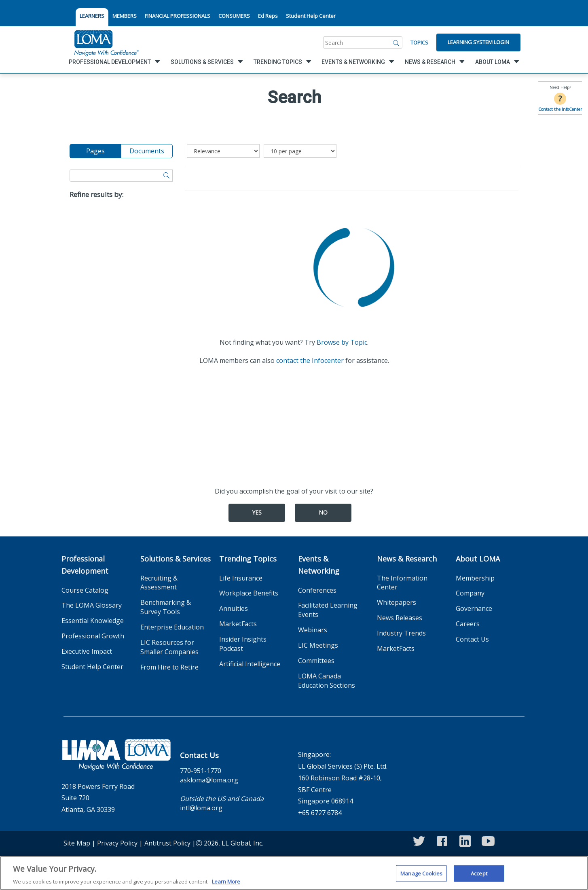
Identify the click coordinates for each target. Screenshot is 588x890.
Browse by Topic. (343, 342)
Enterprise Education (172, 627)
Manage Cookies (421, 877)
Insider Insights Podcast (243, 644)
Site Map (77, 843)
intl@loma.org (201, 808)
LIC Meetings (318, 645)
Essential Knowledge (93, 621)
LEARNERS (92, 16)
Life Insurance (241, 578)
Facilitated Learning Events (328, 610)
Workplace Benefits (249, 593)
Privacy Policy (117, 843)
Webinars (313, 630)
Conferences (317, 590)
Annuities (234, 608)
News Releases (400, 618)
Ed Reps (268, 16)
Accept (479, 877)
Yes (257, 512)
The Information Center (402, 583)
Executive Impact (87, 651)
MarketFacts (238, 624)
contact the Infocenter (310, 360)
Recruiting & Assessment (159, 583)
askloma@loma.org (209, 780)
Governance (474, 608)
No (323, 512)
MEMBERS (125, 16)
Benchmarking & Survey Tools (166, 607)
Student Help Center (311, 16)
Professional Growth (93, 636)
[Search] (396, 42)
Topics (419, 42)
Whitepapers (397, 602)
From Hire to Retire (169, 667)
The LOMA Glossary (92, 605)
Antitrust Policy (167, 843)
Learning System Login (478, 42)
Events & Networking (319, 565)
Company (470, 593)
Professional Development (85, 565)
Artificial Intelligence (250, 664)
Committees (316, 661)
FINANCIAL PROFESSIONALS (178, 16)
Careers (468, 624)
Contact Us (472, 639)
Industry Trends (401, 633)
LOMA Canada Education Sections (327, 681)
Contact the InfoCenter (560, 109)
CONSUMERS (234, 16)
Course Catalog (85, 590)
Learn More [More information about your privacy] (226, 885)
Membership (475, 578)
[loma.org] (106, 42)
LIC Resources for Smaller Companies (169, 647)
